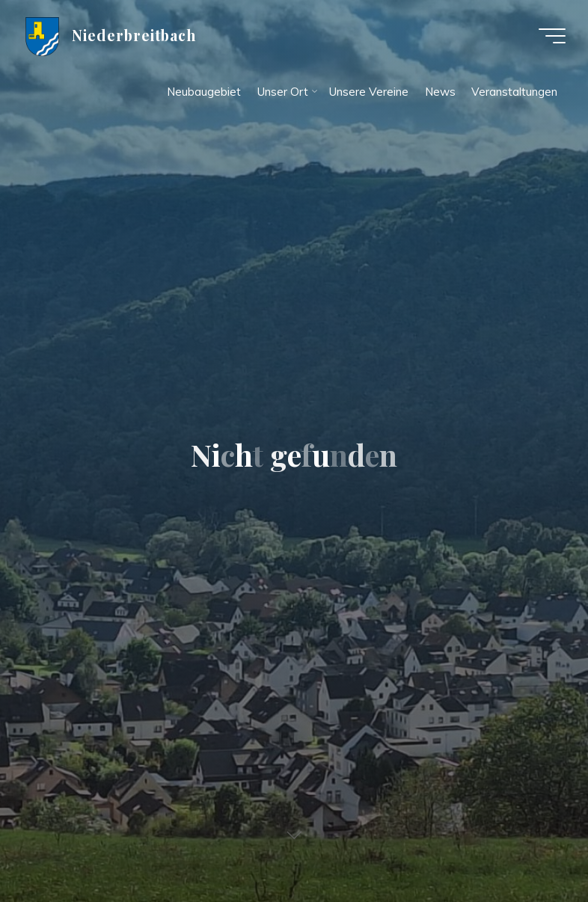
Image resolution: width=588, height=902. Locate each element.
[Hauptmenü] (552, 36)
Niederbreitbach (134, 35)
